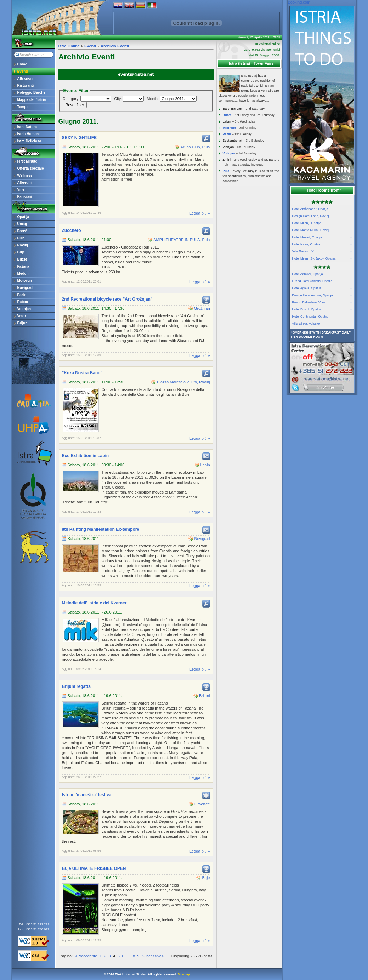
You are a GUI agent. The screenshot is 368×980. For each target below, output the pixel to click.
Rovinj (23, 245)
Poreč (22, 231)
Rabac (23, 302)
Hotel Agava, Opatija (322, 288)
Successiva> (153, 956)
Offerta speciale (31, 168)
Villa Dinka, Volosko (322, 324)
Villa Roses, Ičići (322, 251)
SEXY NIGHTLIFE (79, 138)
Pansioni (25, 197)
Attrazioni (26, 78)
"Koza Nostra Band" (82, 373)
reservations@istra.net (322, 363)
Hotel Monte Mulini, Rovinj (322, 230)
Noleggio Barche (31, 93)
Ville (21, 190)
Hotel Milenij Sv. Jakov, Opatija (322, 258)
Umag (22, 224)
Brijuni (23, 323)
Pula (21, 238)
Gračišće (202, 804)
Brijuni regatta (76, 686)
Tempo (23, 107)
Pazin (22, 295)
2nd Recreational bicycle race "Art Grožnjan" (107, 299)
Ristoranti (26, 86)
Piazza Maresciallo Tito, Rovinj (183, 382)
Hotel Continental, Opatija (322, 317)
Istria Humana (29, 134)
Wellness (25, 175)
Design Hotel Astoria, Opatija (322, 295)
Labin (205, 465)
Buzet (22, 259)
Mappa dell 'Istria (32, 100)
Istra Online (69, 46)
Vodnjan (24, 309)
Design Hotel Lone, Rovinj (322, 216)
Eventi (23, 71)
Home (22, 64)
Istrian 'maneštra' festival (87, 795)
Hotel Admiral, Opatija (322, 274)
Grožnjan (202, 308)
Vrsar (22, 316)
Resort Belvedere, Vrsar (322, 302)
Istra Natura (27, 127)
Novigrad (25, 288)
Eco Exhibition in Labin (86, 456)
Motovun (25, 281)
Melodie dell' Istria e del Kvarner (94, 603)
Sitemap (184, 974)
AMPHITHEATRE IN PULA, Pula (182, 240)
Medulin (24, 274)
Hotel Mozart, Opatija (322, 237)
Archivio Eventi (115, 46)
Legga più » (200, 213)
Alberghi (25, 183)
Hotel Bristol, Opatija (322, 309)
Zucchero (72, 230)
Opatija (23, 217)
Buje (21, 252)
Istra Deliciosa (29, 141)
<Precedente (86, 956)
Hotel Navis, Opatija (322, 244)
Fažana (23, 266)
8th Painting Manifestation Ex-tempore (101, 529)
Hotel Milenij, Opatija (322, 223)
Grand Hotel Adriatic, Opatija (322, 281)
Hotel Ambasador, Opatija (322, 209)
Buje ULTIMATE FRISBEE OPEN (94, 868)
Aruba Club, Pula (195, 147)
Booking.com (299, 2)
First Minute (27, 161)
